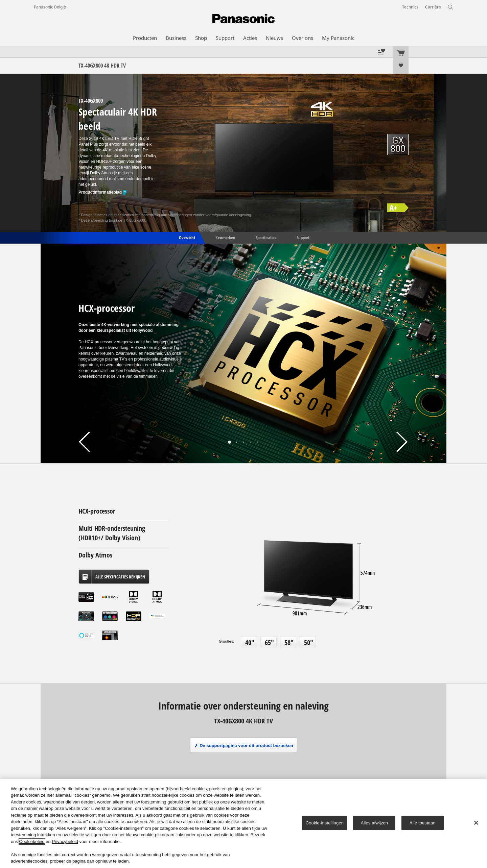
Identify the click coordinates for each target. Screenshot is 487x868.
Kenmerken (225, 237)
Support (303, 237)
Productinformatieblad (103, 192)
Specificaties (266, 237)
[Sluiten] (476, 823)
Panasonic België (50, 7)
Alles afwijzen (375, 823)
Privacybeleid (65, 841)
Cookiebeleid (32, 841)
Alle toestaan (423, 823)
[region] (243, 823)
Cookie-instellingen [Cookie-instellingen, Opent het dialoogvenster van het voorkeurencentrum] (325, 823)
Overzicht (187, 237)
